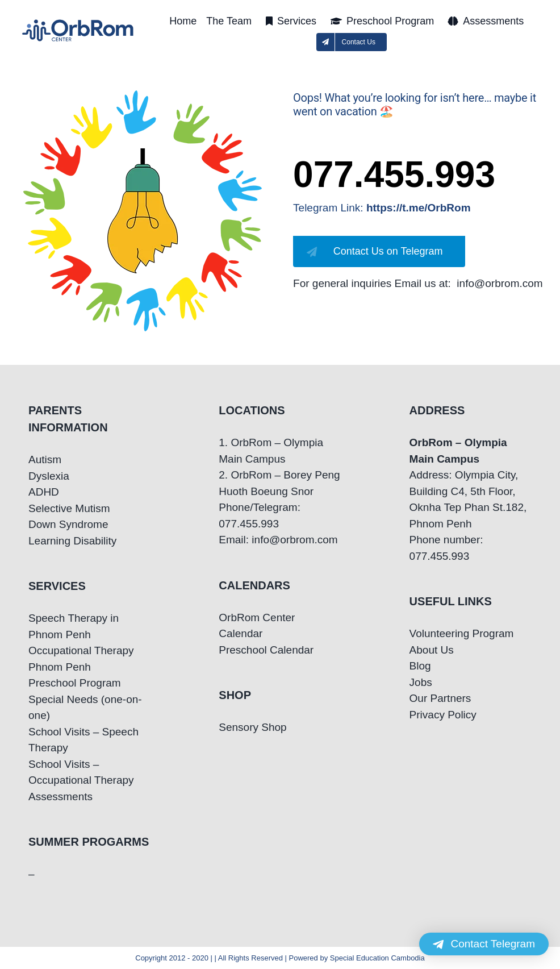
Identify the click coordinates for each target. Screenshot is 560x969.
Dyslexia (49, 476)
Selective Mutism (69, 508)
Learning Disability (72, 541)
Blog (420, 666)
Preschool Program (75, 683)
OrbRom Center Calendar (257, 626)
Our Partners (440, 698)
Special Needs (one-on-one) (85, 708)
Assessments (60, 797)
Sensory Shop (252, 727)
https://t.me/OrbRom (419, 208)
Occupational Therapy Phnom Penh (81, 659)
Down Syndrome (68, 524)
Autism (45, 459)
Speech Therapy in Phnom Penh (74, 626)
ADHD (44, 492)
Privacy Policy (443, 715)
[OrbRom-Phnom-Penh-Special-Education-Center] (78, 23)
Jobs (421, 682)
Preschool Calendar (266, 650)
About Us (432, 650)
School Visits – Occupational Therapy (81, 772)
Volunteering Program (462, 633)
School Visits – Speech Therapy (83, 740)
